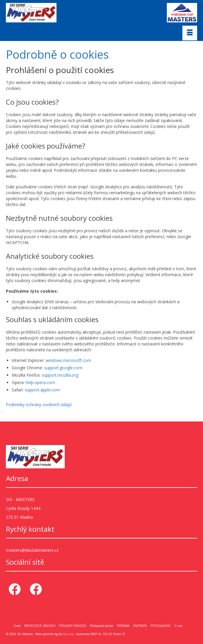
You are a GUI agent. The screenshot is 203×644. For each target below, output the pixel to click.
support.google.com (63, 368)
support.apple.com (42, 390)
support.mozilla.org (60, 375)
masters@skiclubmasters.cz (32, 550)
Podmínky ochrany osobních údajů (39, 405)
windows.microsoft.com (68, 360)
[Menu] (190, 33)
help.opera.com (40, 382)
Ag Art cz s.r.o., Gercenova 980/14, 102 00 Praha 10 (90, 634)
